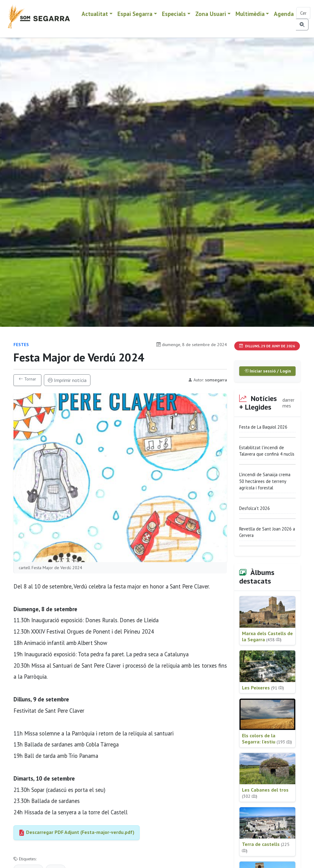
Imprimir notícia (67, 380)
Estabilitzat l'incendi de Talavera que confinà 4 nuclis (267, 451)
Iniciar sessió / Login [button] (268, 371)
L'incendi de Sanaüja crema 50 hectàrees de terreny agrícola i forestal (265, 481)
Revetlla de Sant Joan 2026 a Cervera (267, 532)
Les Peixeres (263, 688)
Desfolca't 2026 (255, 508)
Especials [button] (174, 14)
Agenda (284, 14)
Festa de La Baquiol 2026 (263, 427)
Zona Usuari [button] (211, 14)
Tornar (27, 379)
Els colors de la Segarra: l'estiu (267, 739)
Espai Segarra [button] (135, 14)
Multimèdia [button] (250, 14)
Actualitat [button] (95, 14)
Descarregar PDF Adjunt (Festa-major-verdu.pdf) (77, 832)
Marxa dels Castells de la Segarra (267, 636)
